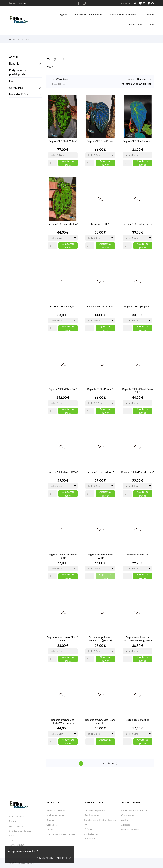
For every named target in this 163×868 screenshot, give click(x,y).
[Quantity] (52, 163)
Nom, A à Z (143, 79)
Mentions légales (92, 815)
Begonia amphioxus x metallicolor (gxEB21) (100, 639)
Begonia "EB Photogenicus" (138, 224)
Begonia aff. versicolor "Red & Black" (63, 639)
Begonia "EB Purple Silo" (100, 306)
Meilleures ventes (55, 815)
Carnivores (148, 15)
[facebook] (79, 3)
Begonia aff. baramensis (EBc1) (100, 556)
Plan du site (90, 839)
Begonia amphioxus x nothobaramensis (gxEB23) (138, 639)
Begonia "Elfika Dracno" (100, 389)
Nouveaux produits (56, 810)
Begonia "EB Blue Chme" (100, 141)
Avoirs (124, 820)
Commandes (128, 815)
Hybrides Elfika (134, 25)
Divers (13, 81)
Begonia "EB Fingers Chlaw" (63, 224)
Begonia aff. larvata (138, 554)
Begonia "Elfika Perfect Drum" (138, 472)
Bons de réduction (130, 829)
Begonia (63, 15)
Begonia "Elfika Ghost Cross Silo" (138, 391)
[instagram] (84, 3)
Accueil (15, 57)
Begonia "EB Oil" (100, 224)
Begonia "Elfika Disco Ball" (63, 389)
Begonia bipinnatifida (138, 720)
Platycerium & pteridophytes (88, 15)
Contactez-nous (92, 834)
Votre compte (131, 802)
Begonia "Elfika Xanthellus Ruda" (63, 556)
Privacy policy (45, 858)
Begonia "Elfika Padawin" (100, 472)
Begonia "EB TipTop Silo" (138, 306)
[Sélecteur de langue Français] (24, 3)
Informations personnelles (134, 810)
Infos (151, 23)
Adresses (126, 825)
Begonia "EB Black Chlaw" (63, 141)
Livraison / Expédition (95, 810)
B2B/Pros (89, 829)
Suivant (113, 764)
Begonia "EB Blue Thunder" (138, 141)
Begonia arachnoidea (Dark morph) (100, 721)
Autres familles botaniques (123, 15)
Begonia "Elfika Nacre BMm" (63, 472)
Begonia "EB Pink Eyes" (63, 306)
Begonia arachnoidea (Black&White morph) (63, 721)
